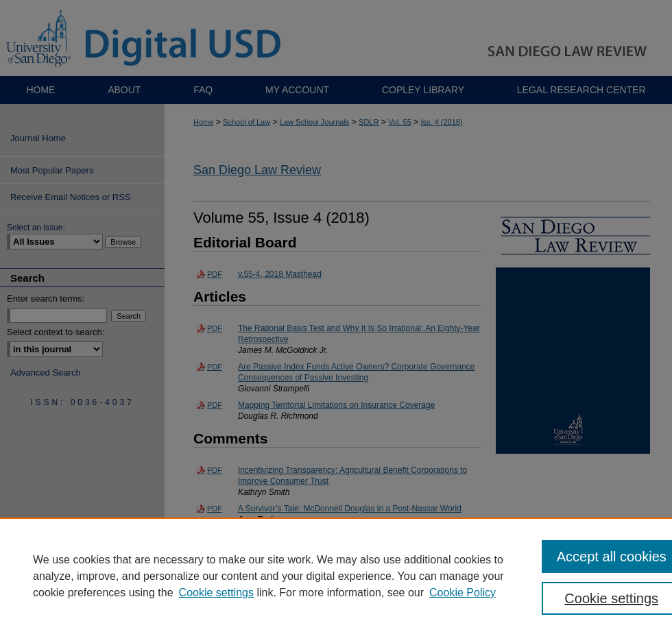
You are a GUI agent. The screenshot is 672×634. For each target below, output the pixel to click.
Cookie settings (216, 593)
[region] (336, 576)
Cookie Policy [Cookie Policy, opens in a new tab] (463, 593)
